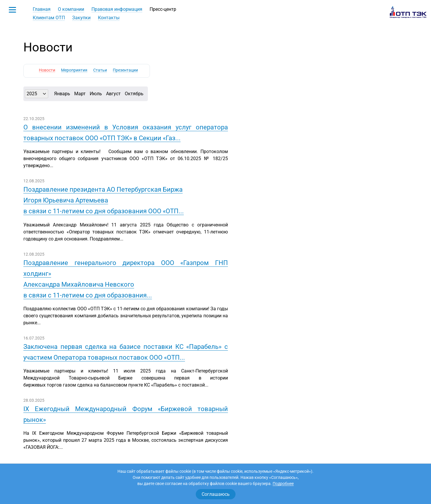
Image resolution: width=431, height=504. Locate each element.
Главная (42, 9)
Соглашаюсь (216, 494)
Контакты (109, 18)
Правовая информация (117, 9)
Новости (47, 70)
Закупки (81, 18)
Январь (62, 94)
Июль (96, 94)
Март (80, 94)
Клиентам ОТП (49, 18)
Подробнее (283, 484)
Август (113, 94)
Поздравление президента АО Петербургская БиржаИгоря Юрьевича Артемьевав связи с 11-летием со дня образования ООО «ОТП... (104, 200)
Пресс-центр (163, 9)
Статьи (100, 70)
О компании (71, 9)
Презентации (125, 70)
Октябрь (134, 94)
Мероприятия (74, 70)
